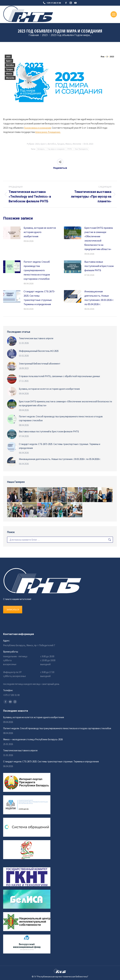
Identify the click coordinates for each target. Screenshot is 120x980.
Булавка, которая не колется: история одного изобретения (40, 232)
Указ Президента (81, 149)
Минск (9, 74)
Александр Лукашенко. (48, 132)
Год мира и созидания (56, 149)
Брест (9, 61)
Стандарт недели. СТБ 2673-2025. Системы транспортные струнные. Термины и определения (39, 298)
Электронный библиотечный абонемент (40, 364)
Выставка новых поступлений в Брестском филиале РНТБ (99, 266)
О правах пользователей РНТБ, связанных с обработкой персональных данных (59, 376)
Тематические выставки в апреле (36, 338)
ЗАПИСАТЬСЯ (13, 610)
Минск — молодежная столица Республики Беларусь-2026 (33, 739)
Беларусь (41, 149)
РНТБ (70, 149)
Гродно (10, 69)
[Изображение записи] (12, 233)
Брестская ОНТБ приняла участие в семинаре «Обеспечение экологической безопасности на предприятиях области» (99, 238)
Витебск (10, 65)
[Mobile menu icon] (114, 14)
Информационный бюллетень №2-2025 (39, 351)
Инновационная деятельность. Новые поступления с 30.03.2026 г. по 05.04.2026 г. (99, 298)
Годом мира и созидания (37, 128)
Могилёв (10, 78)
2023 (8, 57)
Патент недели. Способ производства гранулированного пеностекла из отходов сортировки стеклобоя (37, 270)
